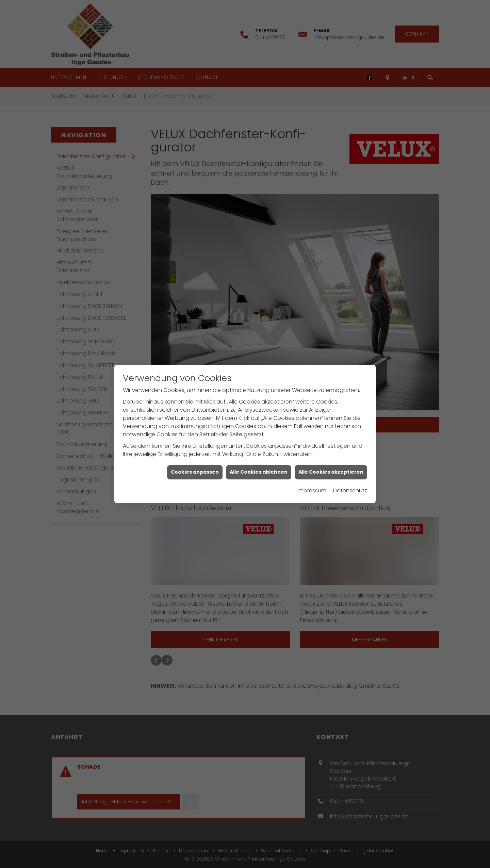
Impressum (312, 490)
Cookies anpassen (195, 472)
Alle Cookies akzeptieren (331, 472)
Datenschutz (350, 490)
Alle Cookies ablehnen (259, 472)
